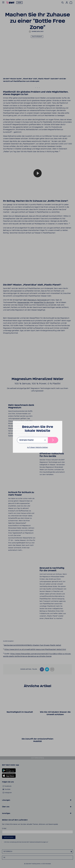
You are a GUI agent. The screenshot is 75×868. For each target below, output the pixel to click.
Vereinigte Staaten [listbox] (26, 440)
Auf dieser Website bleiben (37, 447)
